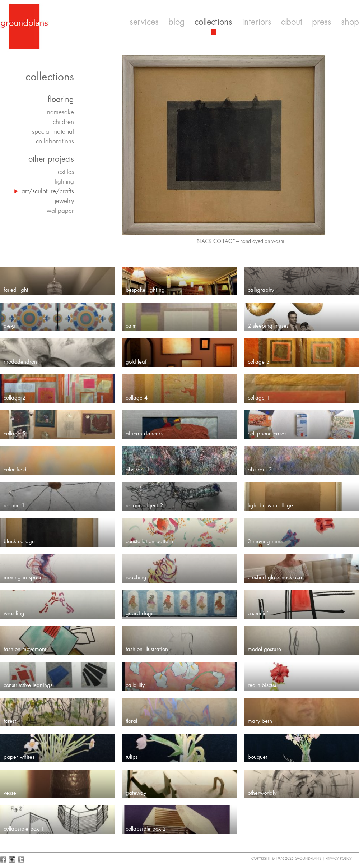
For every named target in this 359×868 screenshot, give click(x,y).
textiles (65, 172)
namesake (60, 112)
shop (350, 22)
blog (177, 22)
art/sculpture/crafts (48, 191)
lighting (64, 181)
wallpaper (60, 211)
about (292, 22)
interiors (257, 22)
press (322, 22)
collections (213, 22)
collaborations (55, 141)
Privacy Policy (339, 858)
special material (53, 131)
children (63, 122)
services (144, 22)
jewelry (64, 201)
